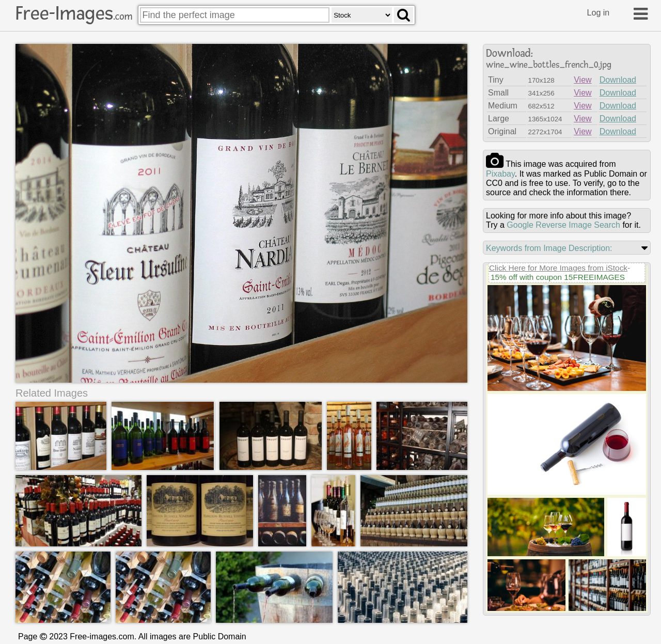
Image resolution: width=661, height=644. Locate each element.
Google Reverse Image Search (563, 225)
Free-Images (74, 13)
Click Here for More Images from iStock (558, 268)
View (583, 80)
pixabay (500, 174)
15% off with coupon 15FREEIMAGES (558, 277)
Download (618, 80)
